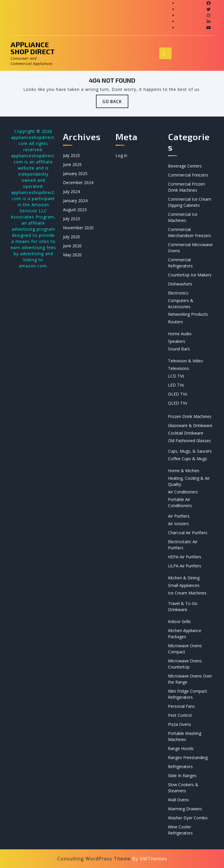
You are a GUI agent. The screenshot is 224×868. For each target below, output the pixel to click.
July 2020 (71, 237)
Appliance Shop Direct (33, 48)
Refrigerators (180, 766)
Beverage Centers (185, 166)
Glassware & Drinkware (190, 425)
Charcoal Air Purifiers (188, 533)
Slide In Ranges (182, 776)
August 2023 (75, 210)
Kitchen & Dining (184, 578)
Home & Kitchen (184, 471)
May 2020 (72, 255)
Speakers (177, 341)
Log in (121, 155)
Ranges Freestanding (188, 757)
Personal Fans (181, 706)
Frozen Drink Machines (190, 416)
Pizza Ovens (180, 724)
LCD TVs (176, 376)
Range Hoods (181, 748)
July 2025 (71, 155)
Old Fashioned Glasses (189, 441)
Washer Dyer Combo (188, 818)
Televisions (178, 368)
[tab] (165, 53)
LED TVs (176, 385)
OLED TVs (178, 394)
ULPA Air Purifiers (185, 566)
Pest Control (180, 715)
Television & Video (185, 361)
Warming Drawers (185, 809)
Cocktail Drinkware (186, 433)
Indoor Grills (179, 621)
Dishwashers (180, 284)
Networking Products (188, 314)
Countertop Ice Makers (190, 275)
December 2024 (78, 182)
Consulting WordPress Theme (94, 859)
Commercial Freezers (188, 175)
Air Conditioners (183, 492)
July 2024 (71, 192)
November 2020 (78, 228)
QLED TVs (178, 403)
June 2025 (72, 164)
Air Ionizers (178, 524)
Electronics (178, 293)
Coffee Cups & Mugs (188, 459)
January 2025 (75, 173)
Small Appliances (184, 585)
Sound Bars (179, 349)
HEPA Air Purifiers (185, 557)
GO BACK (115, 103)
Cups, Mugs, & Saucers (190, 451)
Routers (175, 322)
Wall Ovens (178, 800)
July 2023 (71, 219)
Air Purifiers (179, 516)
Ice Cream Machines (187, 593)
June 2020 (72, 246)
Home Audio (180, 334)
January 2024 (75, 201)
